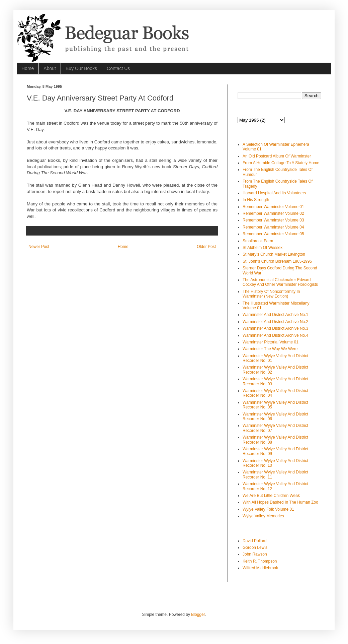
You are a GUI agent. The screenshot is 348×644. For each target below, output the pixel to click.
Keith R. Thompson (260, 561)
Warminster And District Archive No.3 (275, 328)
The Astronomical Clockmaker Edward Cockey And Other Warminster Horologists (280, 282)
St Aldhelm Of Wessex (263, 248)
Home (28, 68)
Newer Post (39, 247)
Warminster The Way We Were (270, 349)
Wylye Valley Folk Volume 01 (268, 509)
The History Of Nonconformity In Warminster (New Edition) (271, 294)
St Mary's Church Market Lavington (274, 254)
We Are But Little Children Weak (271, 496)
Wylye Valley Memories (263, 516)
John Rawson (255, 554)
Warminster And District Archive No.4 (275, 335)
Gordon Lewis (255, 548)
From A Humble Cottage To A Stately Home (281, 163)
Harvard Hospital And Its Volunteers (274, 193)
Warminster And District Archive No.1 (275, 315)
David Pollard (254, 541)
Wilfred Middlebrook (260, 568)
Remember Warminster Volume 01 (273, 207)
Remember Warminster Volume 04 (273, 227)
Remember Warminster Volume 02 (273, 213)
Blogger (198, 615)
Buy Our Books (81, 68)
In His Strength (256, 200)
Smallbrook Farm (258, 241)
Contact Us (118, 68)
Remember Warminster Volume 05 (273, 234)
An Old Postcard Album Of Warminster (277, 156)
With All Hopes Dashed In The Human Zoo (280, 502)
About (50, 68)
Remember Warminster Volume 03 (273, 220)
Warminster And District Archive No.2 (275, 322)
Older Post (206, 247)
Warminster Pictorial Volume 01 (271, 342)
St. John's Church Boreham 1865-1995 (277, 261)
